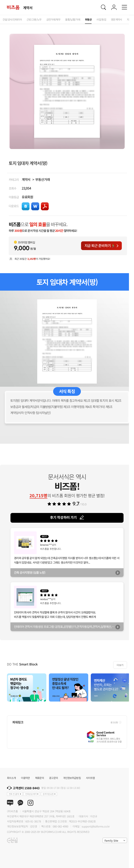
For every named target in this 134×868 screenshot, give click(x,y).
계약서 (26, 179)
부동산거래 (43, 179)
